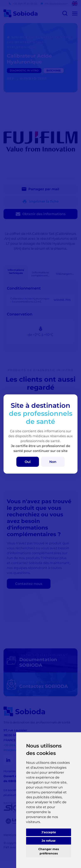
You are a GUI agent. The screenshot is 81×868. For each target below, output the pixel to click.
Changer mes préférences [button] (49, 851)
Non (53, 462)
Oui (28, 462)
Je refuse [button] (49, 841)
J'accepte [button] (49, 832)
